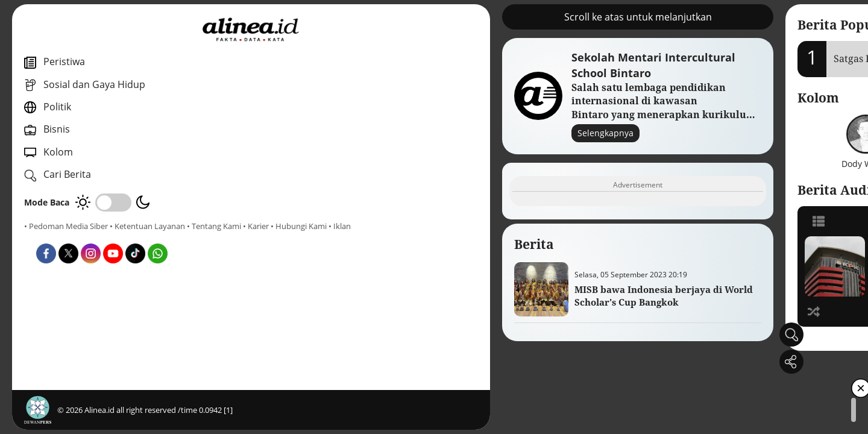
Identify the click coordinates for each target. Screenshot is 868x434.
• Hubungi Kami (136, 237)
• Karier (93, 237)
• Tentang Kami (51, 237)
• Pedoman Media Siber (66, 226)
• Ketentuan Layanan (147, 226)
